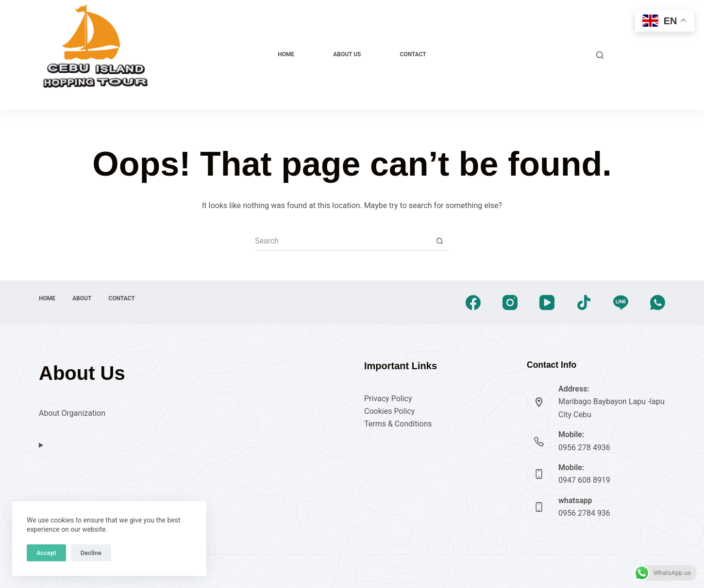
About (82, 298)
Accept (46, 553)
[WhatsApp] (658, 302)
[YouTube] (547, 302)
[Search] (600, 55)
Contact (413, 54)
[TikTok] (584, 302)
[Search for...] (342, 241)
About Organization (72, 413)
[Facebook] (473, 302)
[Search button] (439, 241)
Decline (91, 553)
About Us (347, 54)
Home (286, 54)
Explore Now (639, 55)
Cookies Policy (389, 411)
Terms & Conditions (398, 424)
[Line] (621, 302)
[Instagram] (510, 302)
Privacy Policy (388, 399)
